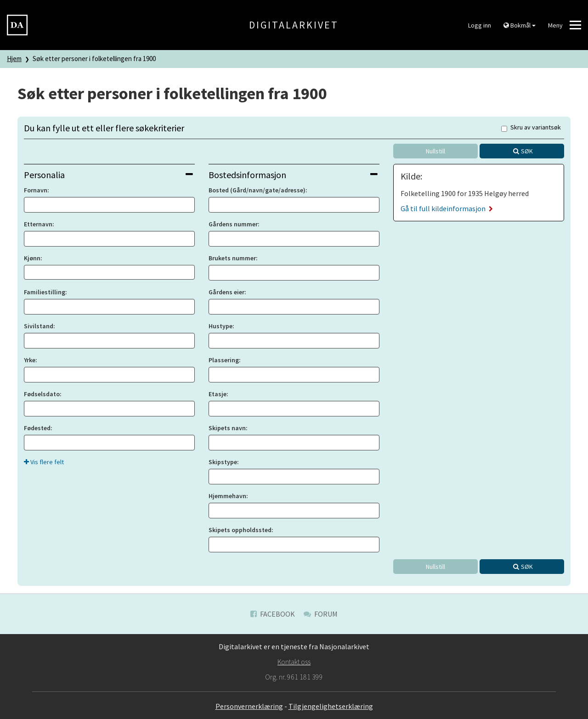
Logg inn (480, 25)
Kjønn (32, 258)
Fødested (37, 428)
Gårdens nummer (233, 224)
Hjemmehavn (227, 496)
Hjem (14, 59)
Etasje (218, 394)
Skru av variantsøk (531, 128)
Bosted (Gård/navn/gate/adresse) (257, 190)
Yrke (30, 360)
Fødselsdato (42, 394)
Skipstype (223, 462)
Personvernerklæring (249, 706)
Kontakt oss (294, 662)
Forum (321, 614)
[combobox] (109, 272)
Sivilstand (39, 326)
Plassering (224, 360)
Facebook (273, 614)
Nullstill (435, 151)
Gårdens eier (226, 292)
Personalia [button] (108, 175)
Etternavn (38, 224)
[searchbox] (29, 272)
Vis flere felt (44, 462)
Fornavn (36, 190)
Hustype (220, 326)
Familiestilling (45, 292)
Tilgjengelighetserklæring (331, 706)
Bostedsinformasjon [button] (293, 175)
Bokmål (520, 25)
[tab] (109, 175)
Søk (527, 151)
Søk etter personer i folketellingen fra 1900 (94, 59)
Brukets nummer (232, 258)
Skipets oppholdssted (240, 530)
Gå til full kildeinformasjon (447, 208)
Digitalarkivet (294, 25)
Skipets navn (227, 428)
